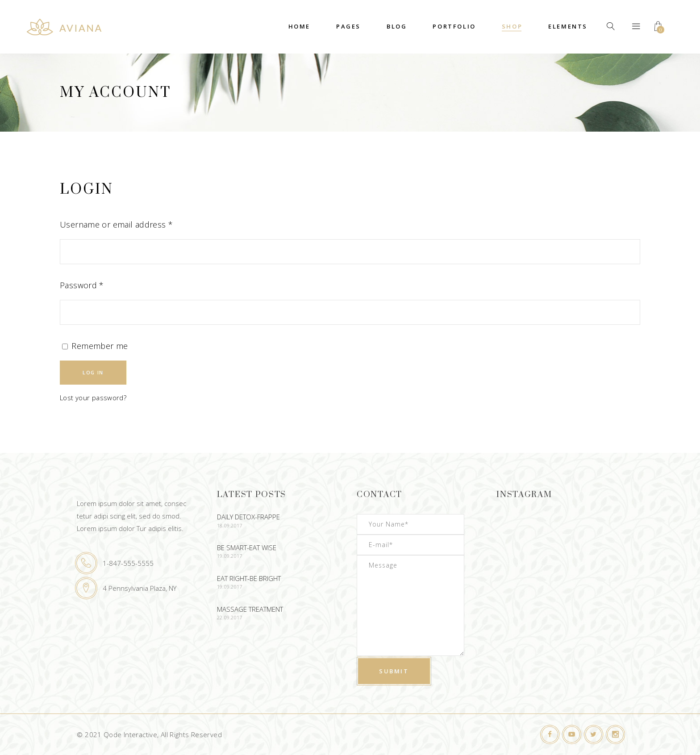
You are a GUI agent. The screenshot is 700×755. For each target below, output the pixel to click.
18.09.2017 (230, 525)
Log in (93, 372)
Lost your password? (93, 398)
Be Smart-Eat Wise (247, 548)
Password (82, 285)
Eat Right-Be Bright (249, 578)
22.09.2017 (230, 617)
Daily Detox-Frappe (248, 517)
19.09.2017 (230, 556)
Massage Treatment (250, 609)
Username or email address (116, 224)
